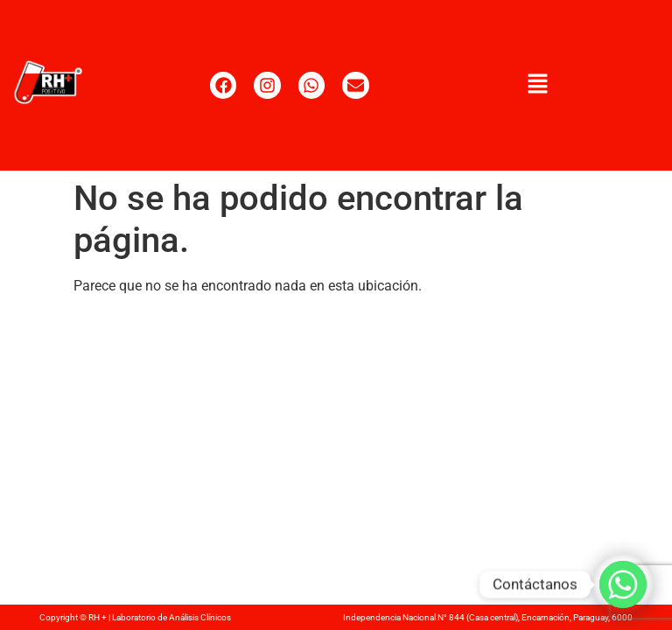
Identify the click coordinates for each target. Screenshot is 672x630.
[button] (537, 85)
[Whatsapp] (623, 584)
